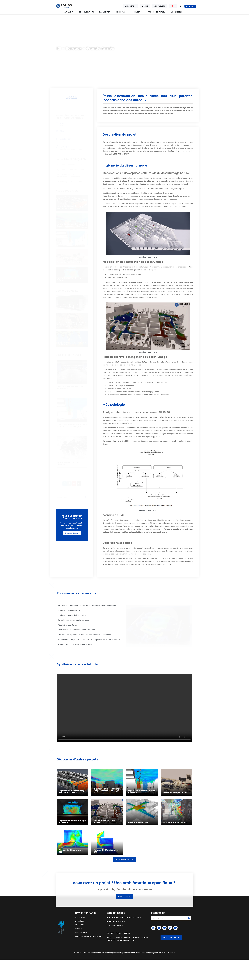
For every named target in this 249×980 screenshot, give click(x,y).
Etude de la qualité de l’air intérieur (72, 615)
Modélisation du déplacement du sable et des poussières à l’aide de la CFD (89, 640)
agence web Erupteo (160, 953)
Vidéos (145, 6)
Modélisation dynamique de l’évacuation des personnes (68, 176)
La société (130, 6)
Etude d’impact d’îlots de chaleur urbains (75, 644)
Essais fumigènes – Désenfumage (71, 182)
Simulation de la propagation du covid (74, 620)
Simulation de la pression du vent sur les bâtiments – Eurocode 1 (84, 635)
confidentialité (133, 953)
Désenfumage (69, 43)
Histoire (78, 929)
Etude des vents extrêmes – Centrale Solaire (77, 630)
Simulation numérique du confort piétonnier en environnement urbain (87, 605)
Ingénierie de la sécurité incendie (71, 170)
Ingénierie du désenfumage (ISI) (88, 43)
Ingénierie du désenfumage (72, 98)
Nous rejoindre (81, 932)
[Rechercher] (86, 497)
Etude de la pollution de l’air (69, 610)
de (126, 953)
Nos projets (159, 6)
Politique (121, 953)
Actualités (80, 921)
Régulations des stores (67, 625)
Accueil (59, 43)
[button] (181, 6)
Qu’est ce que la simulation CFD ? (89, 936)
